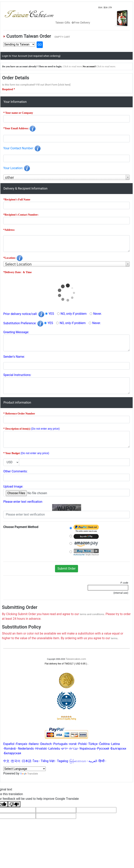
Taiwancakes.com (76, 659)
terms (114, 638)
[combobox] (67, 177)
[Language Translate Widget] (24, 769)
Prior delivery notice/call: (24, 314)
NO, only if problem (74, 314)
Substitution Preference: (23, 323)
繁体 (106, 7)
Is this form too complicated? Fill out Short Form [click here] (36, 85)
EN (111, 7)
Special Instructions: (17, 375)
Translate (29, 774)
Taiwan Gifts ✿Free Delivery (80, 23)
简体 (100, 7)
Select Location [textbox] (18, 264)
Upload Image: (13, 486)
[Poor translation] (14, 804)
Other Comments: (15, 471)
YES (51, 314)
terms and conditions (92, 614)
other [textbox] (9, 177)
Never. (97, 314)
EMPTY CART (62, 37)
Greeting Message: (16, 332)
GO (40, 45)
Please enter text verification (23, 502)
